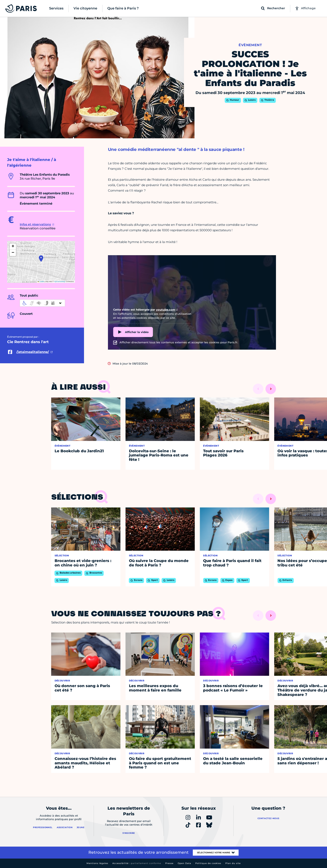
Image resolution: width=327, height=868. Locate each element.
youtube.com (166, 310)
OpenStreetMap (60, 282)
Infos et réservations (35, 224)
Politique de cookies (208, 863)
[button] (41, 259)
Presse (169, 863)
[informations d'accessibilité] (42, 303)
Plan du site (233, 863)
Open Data (184, 863)
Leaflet (41, 282)
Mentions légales (97, 863)
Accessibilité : (137, 863)
